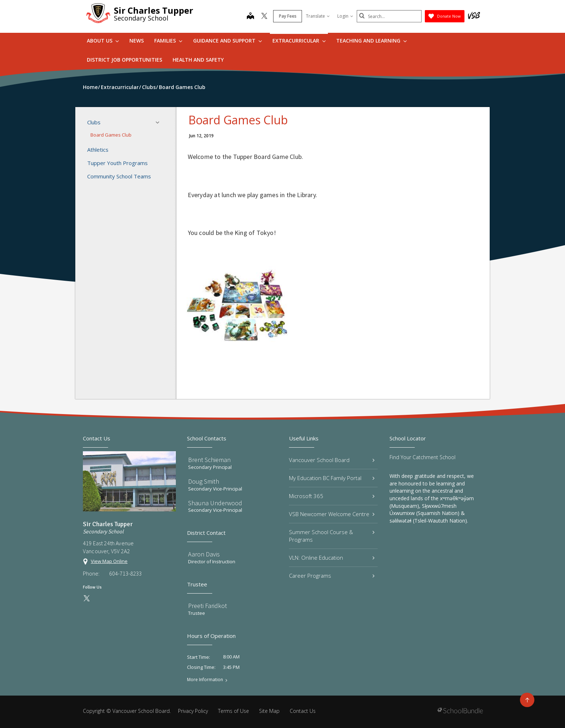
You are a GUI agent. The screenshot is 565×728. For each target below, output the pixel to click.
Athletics (98, 150)
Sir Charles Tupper (154, 10)
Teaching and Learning (372, 41)
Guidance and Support (228, 41)
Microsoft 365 (332, 496)
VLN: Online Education (332, 558)
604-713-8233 (125, 573)
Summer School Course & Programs (332, 536)
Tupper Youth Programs (117, 163)
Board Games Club (111, 135)
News (137, 41)
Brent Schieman (209, 460)
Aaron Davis (204, 554)
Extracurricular (299, 41)
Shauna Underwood (215, 503)
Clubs (125, 123)
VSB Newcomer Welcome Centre (332, 514)
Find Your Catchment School (422, 457)
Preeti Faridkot (208, 606)
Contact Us (303, 711)
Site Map (269, 711)
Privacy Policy (193, 711)
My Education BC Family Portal (332, 478)
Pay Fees (288, 16)
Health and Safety (198, 60)
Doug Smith (204, 481)
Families (168, 41)
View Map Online (109, 561)
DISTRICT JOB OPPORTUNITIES (124, 60)
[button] (160, 123)
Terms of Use (233, 711)
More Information (205, 680)
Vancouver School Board (332, 460)
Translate (318, 16)
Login (345, 16)
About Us (103, 41)
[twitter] (264, 17)
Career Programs (332, 576)
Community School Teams (119, 176)
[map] (250, 17)
